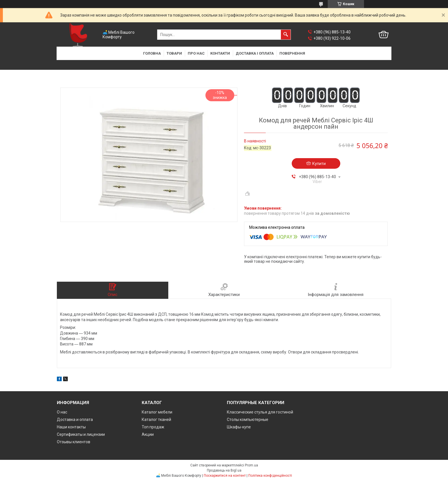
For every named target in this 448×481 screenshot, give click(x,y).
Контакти (220, 53)
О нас (62, 412)
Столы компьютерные (248, 420)
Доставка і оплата (255, 53)
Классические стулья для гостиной (260, 412)
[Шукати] (286, 35)
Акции (148, 434)
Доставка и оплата (75, 420)
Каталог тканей (156, 420)
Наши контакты (71, 427)
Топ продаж (153, 427)
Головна (152, 53)
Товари (174, 53)
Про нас (196, 53)
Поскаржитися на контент (225, 476)
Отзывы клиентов (74, 442)
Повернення (292, 53)
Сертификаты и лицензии (81, 434)
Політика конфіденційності (270, 476)
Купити (319, 164)
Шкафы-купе (239, 427)
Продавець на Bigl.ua (224, 470)
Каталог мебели (157, 412)
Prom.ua (251, 465)
